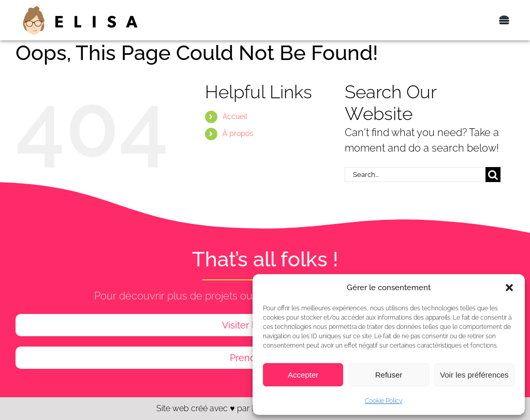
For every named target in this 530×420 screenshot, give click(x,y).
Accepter (303, 375)
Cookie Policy (384, 401)
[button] (509, 288)
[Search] (493, 175)
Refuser (389, 375)
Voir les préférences (474, 375)
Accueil (235, 116)
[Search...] (415, 175)
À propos (238, 133)
